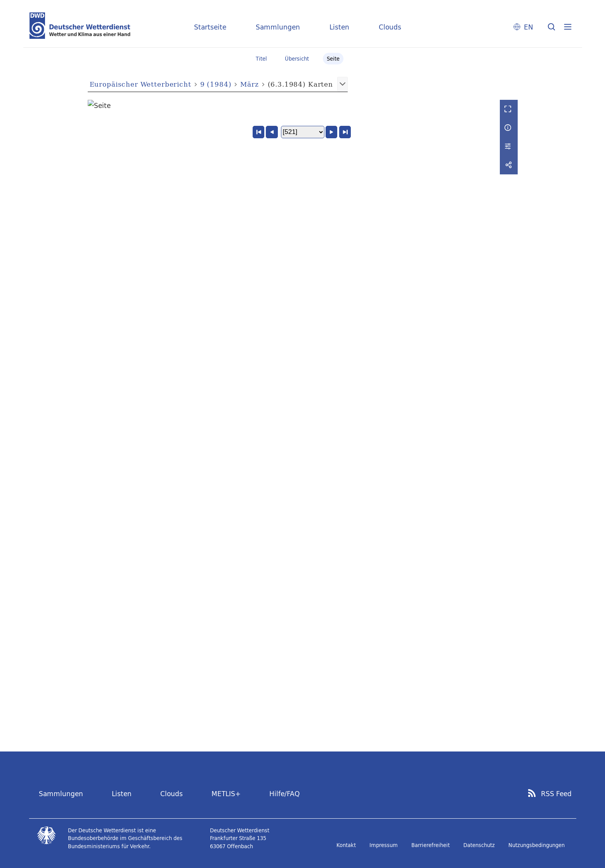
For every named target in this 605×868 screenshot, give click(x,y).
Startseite (210, 27)
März (249, 84)
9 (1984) (216, 84)
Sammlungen (278, 27)
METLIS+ (226, 794)
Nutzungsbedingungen (537, 845)
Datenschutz (479, 845)
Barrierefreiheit (431, 845)
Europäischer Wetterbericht (140, 84)
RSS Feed (556, 794)
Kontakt (346, 845)
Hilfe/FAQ (284, 794)
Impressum (384, 845)
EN (529, 27)
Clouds (390, 27)
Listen (339, 27)
